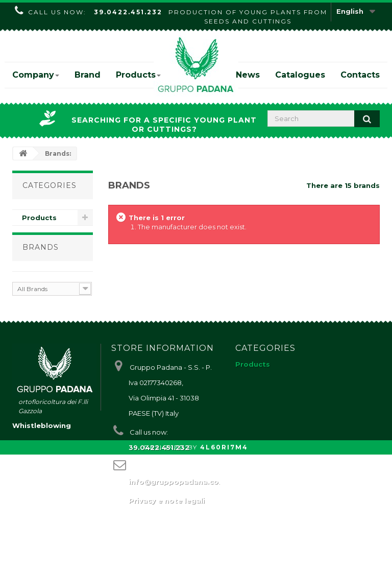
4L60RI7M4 (224, 564)
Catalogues (300, 75)
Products (138, 75)
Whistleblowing (42, 542)
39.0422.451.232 (128, 12)
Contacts (360, 75)
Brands (41, 256)
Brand (88, 75)
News (248, 75)
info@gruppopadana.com (177, 502)
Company (36, 75)
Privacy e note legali (167, 521)
